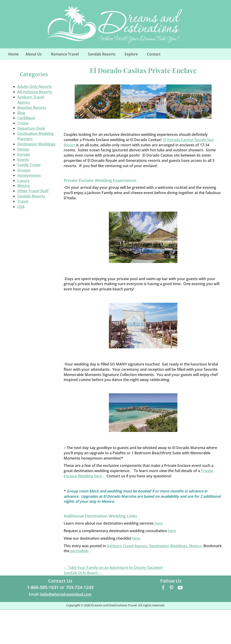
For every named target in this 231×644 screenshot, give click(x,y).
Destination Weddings (36, 144)
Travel (23, 201)
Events (23, 160)
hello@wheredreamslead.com (66, 594)
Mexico (24, 186)
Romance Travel (67, 55)
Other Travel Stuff (33, 191)
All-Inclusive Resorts (35, 92)
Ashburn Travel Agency (127, 546)
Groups (24, 170)
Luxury (24, 181)
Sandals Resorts (104, 55)
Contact (154, 54)
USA (21, 207)
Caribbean (26, 118)
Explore (134, 55)
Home (13, 54)
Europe (24, 154)
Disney (23, 149)
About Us (36, 55)
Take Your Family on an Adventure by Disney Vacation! (113, 568)
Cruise (23, 123)
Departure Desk (31, 128)
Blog (21, 113)
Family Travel (29, 165)
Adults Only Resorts (35, 87)
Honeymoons (29, 175)
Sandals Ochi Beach (83, 573)
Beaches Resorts (32, 108)
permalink (79, 551)
